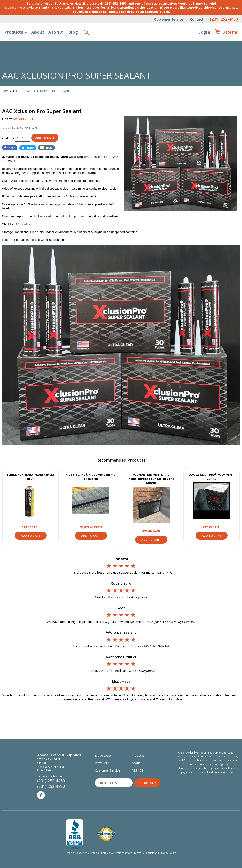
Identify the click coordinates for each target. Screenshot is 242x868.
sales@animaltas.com (50, 776)
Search (87, 32)
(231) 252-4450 (224, 19)
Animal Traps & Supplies (121, 42)
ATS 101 (56, 32)
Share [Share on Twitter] (28, 148)
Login (204, 32)
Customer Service (169, 19)
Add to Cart (31, 536)
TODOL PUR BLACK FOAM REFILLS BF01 (31, 477)
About (38, 32)
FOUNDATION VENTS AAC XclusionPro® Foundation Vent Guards (151, 479)
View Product (31, 501)
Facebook (41, 795)
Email (46, 148)
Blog (73, 32)
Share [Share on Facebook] (10, 148)
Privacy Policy (168, 853)
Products (14, 32)
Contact (197, 19)
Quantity (9, 138)
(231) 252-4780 (51, 786)
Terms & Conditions (145, 853)
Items (226, 32)
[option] (180, 163)
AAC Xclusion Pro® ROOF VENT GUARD (212, 477)
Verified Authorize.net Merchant (106, 834)
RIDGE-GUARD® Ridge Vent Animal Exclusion (91, 477)
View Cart (102, 763)
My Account (103, 755)
